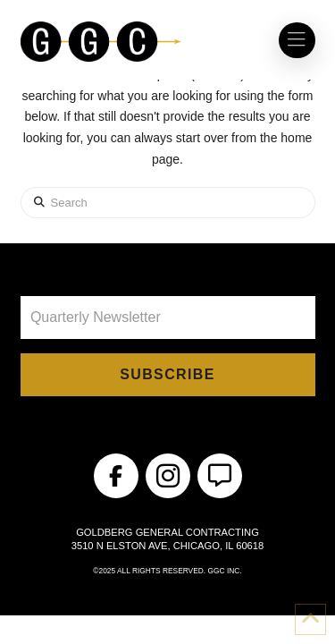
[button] (297, 40)
